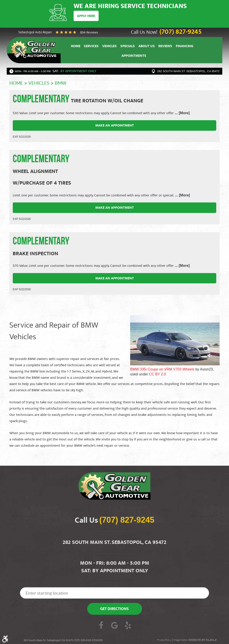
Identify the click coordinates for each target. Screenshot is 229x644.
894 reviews (89, 33)
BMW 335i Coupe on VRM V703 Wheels (162, 369)
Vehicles (109, 47)
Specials (128, 47)
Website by (202, 640)
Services (91, 47)
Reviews (165, 47)
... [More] (182, 113)
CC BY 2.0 (158, 374)
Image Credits (180, 640)
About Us (147, 47)
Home (76, 47)
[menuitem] (76, 46)
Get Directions (114, 609)
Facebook (101, 626)
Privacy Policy (164, 640)
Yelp (128, 626)
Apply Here (86, 16)
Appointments (134, 56)
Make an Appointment (114, 126)
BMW (60, 83)
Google (114, 626)
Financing (184, 47)
